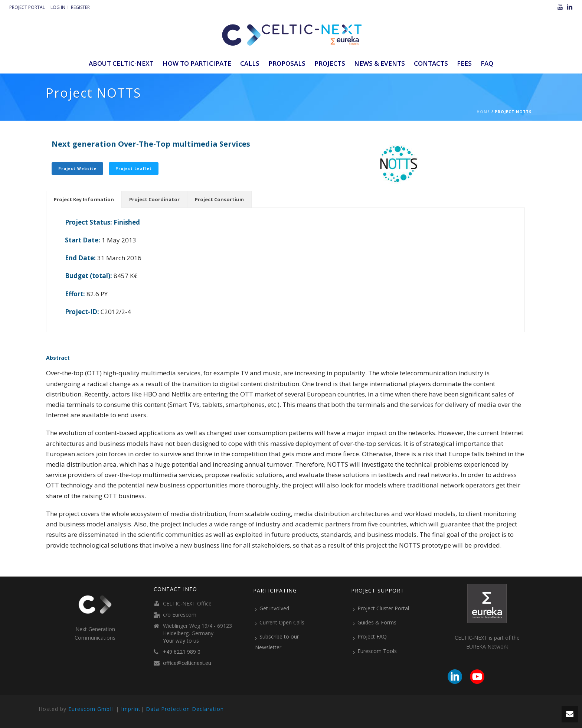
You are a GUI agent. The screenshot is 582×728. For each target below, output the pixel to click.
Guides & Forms (375, 623)
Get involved (272, 608)
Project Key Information (84, 199)
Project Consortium (219, 199)
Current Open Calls (280, 623)
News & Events (380, 63)
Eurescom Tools (375, 651)
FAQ (487, 63)
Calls (250, 63)
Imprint (131, 709)
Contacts (431, 63)
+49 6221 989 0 (182, 652)
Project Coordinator (154, 199)
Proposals (287, 63)
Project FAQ (370, 637)
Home (483, 112)
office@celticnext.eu (187, 663)
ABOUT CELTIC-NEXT (121, 63)
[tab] (84, 199)
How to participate (197, 63)
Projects (330, 63)
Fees (464, 63)
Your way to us (181, 641)
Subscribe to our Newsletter (277, 642)
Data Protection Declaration (185, 709)
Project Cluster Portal (381, 608)
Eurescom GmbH (91, 709)
